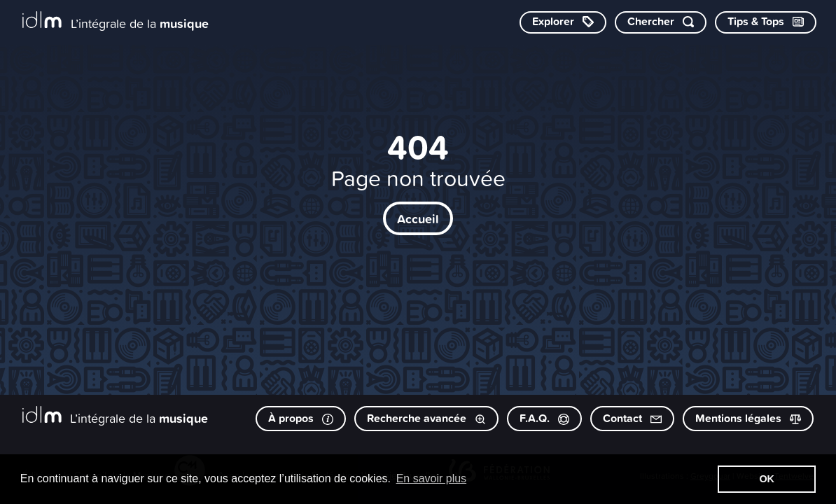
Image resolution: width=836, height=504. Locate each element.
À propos (301, 418)
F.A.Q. (544, 418)
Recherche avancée (426, 418)
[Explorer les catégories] (563, 22)
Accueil (418, 218)
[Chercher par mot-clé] (661, 22)
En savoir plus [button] (432, 478)
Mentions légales (748, 418)
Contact (632, 418)
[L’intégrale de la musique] (116, 21)
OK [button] (767, 479)
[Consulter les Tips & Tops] (766, 22)
